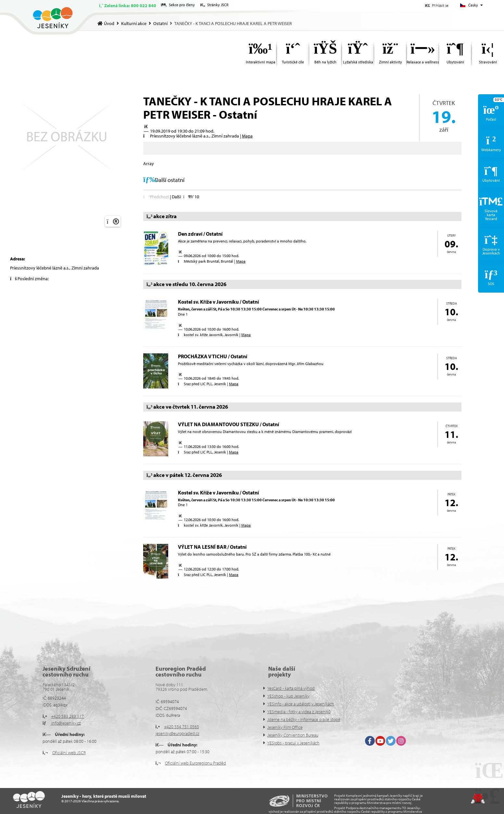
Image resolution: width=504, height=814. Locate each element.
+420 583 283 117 (67, 716)
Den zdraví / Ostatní (200, 234)
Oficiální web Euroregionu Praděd (195, 763)
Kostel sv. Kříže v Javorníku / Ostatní (218, 302)
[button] (437, 5)
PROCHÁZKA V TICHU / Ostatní (213, 356)
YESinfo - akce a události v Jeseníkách (301, 704)
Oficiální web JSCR (69, 753)
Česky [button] (473, 5)
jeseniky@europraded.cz (177, 733)
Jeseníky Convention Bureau (293, 735)
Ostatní (160, 23)
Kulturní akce (134, 23)
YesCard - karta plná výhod (291, 688)
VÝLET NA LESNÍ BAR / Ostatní (212, 547)
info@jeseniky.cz (66, 723)
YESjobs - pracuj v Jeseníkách (293, 743)
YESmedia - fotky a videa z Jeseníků (299, 712)
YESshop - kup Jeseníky (288, 696)
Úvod (53, 18)
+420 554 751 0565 (182, 727)
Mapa (247, 136)
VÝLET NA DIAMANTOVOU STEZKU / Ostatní (228, 424)
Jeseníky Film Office (285, 727)
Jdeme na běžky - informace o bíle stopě (304, 719)
